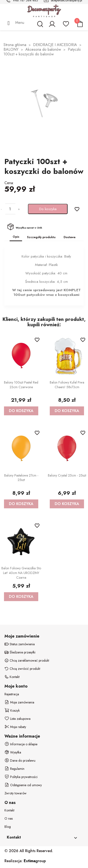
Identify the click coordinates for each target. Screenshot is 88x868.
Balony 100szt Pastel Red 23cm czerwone (21, 385)
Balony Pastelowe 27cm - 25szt (21, 478)
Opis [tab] (16, 237)
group (35, 861)
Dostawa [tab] (69, 237)
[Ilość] (10, 209)
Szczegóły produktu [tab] (41, 237)
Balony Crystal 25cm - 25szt (67, 475)
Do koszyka (48, 209)
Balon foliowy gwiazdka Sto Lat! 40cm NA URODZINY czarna (21, 573)
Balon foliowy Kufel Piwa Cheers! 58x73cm (67, 385)
